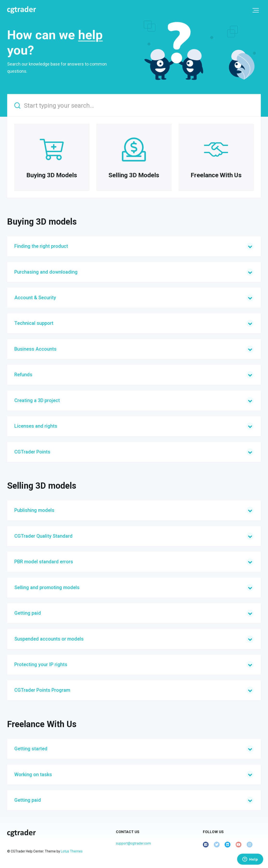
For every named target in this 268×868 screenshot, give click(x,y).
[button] (256, 10)
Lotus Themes (72, 851)
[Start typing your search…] (134, 105)
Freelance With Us (42, 724)
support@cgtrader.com (133, 843)
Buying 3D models (42, 222)
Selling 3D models (42, 486)
